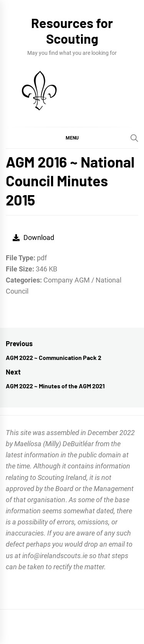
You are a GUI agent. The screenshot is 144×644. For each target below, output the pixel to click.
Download (33, 237)
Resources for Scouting (72, 31)
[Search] (134, 138)
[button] (72, 138)
